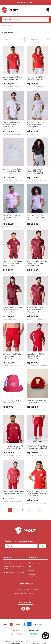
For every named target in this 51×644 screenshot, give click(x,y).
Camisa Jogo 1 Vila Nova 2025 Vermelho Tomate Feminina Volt (37, 494)
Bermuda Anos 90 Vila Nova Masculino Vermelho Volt (12, 356)
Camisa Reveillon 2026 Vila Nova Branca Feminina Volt (36, 125)
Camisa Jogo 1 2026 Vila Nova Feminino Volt (37, 78)
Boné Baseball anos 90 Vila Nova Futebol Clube (37, 401)
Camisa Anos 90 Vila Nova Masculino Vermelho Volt (13, 493)
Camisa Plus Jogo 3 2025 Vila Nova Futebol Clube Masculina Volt (37, 310)
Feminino (33, 571)
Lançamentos (35, 563)
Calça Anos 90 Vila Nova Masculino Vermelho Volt (37, 447)
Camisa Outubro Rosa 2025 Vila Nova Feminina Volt (37, 217)
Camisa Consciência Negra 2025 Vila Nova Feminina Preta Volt (36, 171)
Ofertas (32, 575)
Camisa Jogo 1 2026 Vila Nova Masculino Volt (12, 78)
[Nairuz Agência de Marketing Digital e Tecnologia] (33, 634)
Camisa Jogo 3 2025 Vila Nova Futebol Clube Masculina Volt (37, 264)
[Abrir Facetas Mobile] (13, 40)
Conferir (30, 2)
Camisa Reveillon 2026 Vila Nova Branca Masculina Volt (12, 125)
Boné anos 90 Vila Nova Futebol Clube (12, 401)
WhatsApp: (26, 593)
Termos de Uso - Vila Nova (14, 572)
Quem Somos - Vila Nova (13, 563)
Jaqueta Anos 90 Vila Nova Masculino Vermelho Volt (36, 356)
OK (43, 546)
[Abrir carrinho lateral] (48, 11)
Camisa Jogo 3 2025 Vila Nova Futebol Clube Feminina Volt (12, 310)
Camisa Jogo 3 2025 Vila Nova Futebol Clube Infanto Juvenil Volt (12, 264)
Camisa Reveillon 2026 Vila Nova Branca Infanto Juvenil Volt (13, 171)
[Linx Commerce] (17, 634)
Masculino (33, 567)
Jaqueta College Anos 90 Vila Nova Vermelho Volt (13, 447)
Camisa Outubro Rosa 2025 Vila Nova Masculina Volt (13, 217)
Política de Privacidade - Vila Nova (14, 567)
